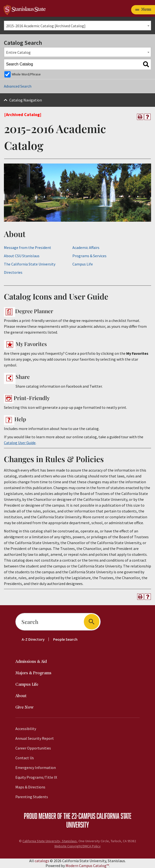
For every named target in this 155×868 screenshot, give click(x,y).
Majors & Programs (33, 673)
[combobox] (77, 26)
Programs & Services (89, 256)
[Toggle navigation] (143, 10)
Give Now (24, 708)
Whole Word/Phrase (26, 74)
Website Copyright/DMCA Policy (77, 846)
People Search (65, 639)
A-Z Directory (33, 639)
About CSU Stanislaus (22, 256)
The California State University (30, 264)
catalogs (42, 861)
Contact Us (25, 758)
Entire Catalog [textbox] (18, 52)
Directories (13, 272)
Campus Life (83, 264)
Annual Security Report (35, 738)
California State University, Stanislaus (50, 841)
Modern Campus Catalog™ (87, 866)
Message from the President (28, 247)
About (21, 696)
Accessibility (26, 729)
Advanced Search (18, 86)
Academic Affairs (86, 247)
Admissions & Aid (31, 662)
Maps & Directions (30, 787)
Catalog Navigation (26, 100)
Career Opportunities (33, 748)
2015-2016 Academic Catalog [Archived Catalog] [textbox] (46, 26)
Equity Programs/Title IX (36, 777)
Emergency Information (36, 767)
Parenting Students (32, 797)
